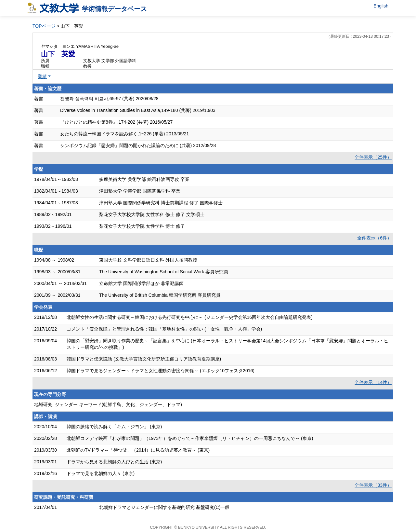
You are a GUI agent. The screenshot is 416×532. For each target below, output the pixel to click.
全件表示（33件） (373, 485)
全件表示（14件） (373, 382)
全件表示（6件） (374, 238)
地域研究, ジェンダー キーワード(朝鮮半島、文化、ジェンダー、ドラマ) (108, 404)
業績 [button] (42, 76)
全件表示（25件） (373, 157)
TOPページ (44, 26)
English (381, 6)
